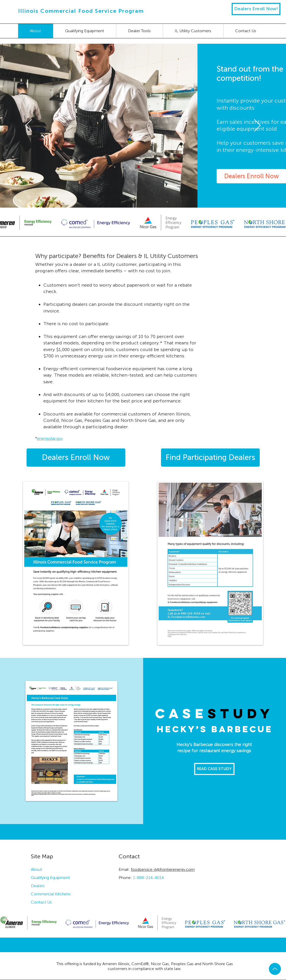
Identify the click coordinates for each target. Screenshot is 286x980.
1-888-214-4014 (148, 878)
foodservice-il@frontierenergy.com (163, 869)
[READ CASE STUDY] (214, 769)
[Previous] (29, 126)
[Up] (275, 969)
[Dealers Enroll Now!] (256, 9)
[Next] (257, 126)
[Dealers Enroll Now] (76, 458)
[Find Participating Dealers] (210, 458)
